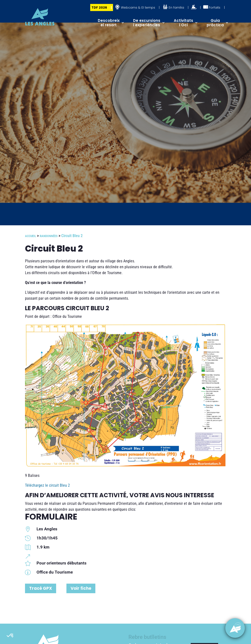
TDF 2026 (99, 7)
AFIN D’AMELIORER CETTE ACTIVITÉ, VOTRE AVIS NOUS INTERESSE (120, 495)
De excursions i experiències (147, 23)
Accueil (31, 236)
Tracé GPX (41, 588)
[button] (10, 636)
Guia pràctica (215, 23)
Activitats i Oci (183, 23)
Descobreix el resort (109, 23)
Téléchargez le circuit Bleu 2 (47, 485)
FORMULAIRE (51, 517)
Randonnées (49, 236)
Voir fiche (81, 588)
